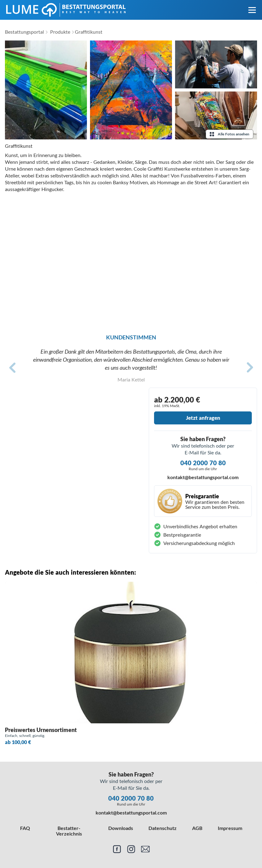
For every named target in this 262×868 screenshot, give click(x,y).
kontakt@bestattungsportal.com (203, 477)
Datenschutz (163, 828)
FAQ (25, 828)
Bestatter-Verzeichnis (69, 831)
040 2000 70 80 (203, 463)
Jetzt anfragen (203, 418)
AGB (197, 828)
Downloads (121, 828)
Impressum (230, 828)
